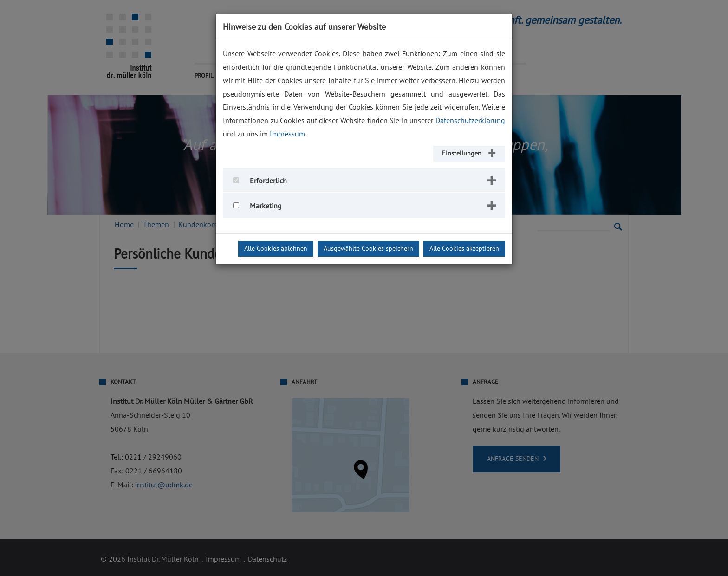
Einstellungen (462, 153)
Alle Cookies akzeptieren (464, 249)
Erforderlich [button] (268, 181)
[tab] (364, 180)
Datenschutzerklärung (470, 121)
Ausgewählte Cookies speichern (368, 249)
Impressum (287, 134)
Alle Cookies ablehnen (276, 249)
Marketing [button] (266, 206)
